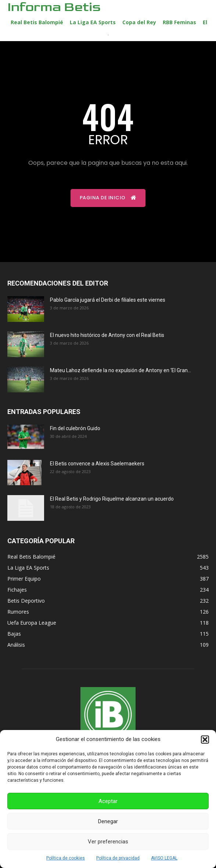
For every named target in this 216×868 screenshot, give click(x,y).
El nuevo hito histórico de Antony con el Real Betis (107, 335)
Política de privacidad (118, 858)
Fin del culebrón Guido (75, 428)
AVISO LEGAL (164, 858)
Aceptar (108, 801)
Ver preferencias (108, 842)
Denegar (108, 821)
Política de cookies (66, 858)
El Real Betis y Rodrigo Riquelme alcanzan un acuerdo (112, 499)
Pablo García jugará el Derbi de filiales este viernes (108, 300)
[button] (205, 740)
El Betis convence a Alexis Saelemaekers (97, 464)
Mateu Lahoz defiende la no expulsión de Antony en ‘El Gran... (120, 370)
